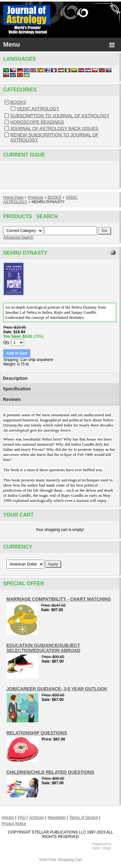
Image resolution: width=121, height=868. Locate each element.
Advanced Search (18, 237)
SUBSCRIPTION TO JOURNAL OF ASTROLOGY (60, 116)
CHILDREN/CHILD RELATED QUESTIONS (50, 772)
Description (15, 378)
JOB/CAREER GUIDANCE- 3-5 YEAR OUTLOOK (57, 689)
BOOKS (18, 102)
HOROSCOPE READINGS (37, 122)
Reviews (12, 399)
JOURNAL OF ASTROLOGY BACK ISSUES (54, 128)
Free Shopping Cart (65, 860)
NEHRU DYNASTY (48, 202)
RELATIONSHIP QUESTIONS (37, 733)
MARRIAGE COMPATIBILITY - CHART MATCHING (59, 599)
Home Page (13, 197)
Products (35, 197)
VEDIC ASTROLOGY (38, 109)
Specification (17, 389)
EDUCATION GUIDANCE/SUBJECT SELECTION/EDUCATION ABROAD (43, 648)
